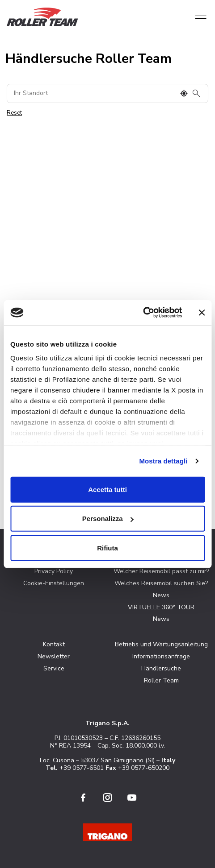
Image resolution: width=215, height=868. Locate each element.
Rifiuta (107, 548)
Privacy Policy (54, 571)
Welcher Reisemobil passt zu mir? (161, 571)
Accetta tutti (107, 489)
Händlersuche (161, 668)
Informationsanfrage (161, 656)
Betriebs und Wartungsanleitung (161, 644)
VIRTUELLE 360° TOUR (161, 607)
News (161, 595)
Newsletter (54, 656)
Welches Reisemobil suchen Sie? (161, 583)
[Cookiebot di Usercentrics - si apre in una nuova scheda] (143, 313)
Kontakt (54, 644)
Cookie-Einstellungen (54, 583)
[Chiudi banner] (202, 313)
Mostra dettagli (163, 461)
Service (54, 668)
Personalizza (108, 519)
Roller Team (161, 680)
